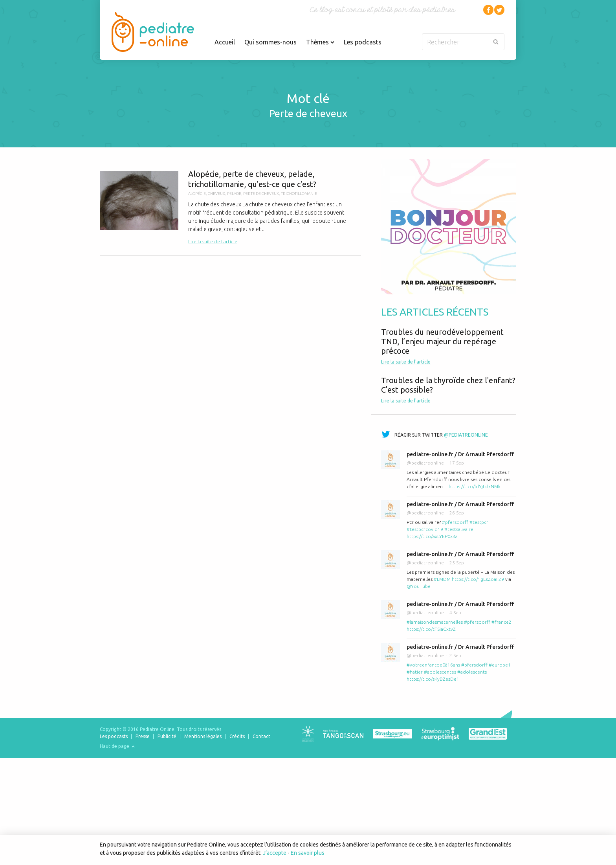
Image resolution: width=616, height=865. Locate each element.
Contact (261, 736)
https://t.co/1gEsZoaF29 (478, 579)
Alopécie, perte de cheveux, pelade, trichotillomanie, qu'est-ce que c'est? (230, 207)
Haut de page (117, 746)
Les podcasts (363, 42)
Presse (143, 736)
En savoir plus (308, 853)
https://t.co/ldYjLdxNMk (475, 486)
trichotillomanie (299, 194)
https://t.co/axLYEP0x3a (432, 536)
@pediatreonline (466, 435)
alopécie (197, 194)
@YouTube (419, 586)
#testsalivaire (459, 529)
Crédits (237, 736)
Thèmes (320, 42)
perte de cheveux (261, 194)
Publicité (167, 736)
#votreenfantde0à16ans (433, 665)
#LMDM (442, 579)
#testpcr (479, 522)
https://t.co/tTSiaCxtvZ (431, 629)
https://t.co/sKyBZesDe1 (433, 679)
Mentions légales (203, 736)
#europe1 (500, 665)
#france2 (501, 622)
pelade (234, 194)
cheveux (216, 194)
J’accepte (275, 853)
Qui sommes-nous (270, 42)
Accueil (225, 42)
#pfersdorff (455, 522)
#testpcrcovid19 (425, 529)
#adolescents (472, 672)
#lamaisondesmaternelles (435, 622)
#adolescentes (440, 672)
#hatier (415, 672)
